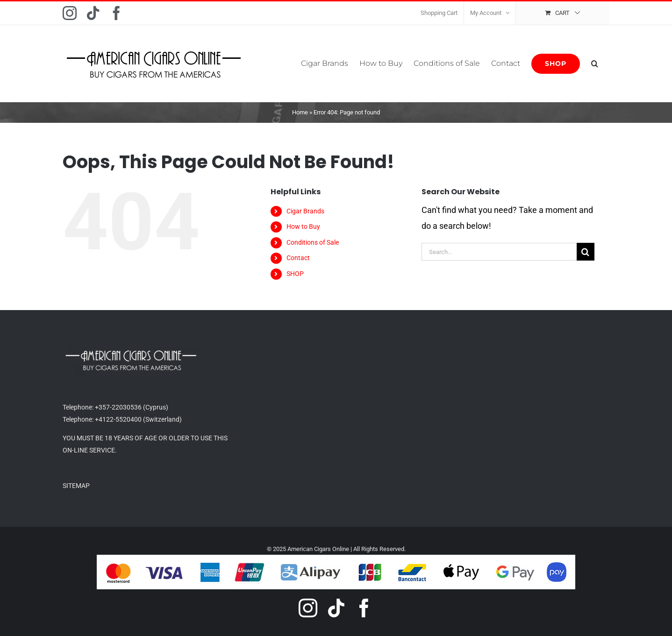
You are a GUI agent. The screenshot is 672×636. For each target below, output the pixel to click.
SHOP (295, 274)
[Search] (586, 252)
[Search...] (499, 252)
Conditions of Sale (313, 242)
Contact (298, 258)
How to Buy (303, 226)
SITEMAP (76, 486)
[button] (595, 64)
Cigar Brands (305, 211)
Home (300, 112)
